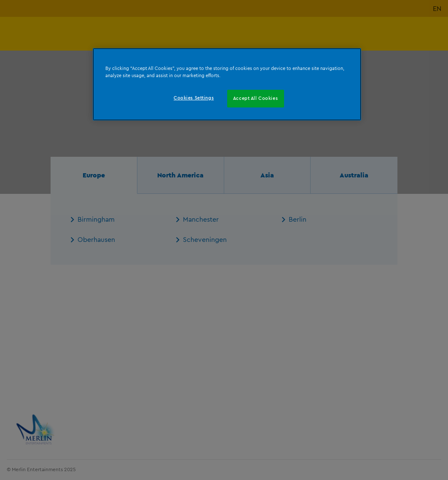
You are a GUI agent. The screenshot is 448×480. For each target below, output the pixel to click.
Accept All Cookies (255, 98)
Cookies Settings (194, 98)
